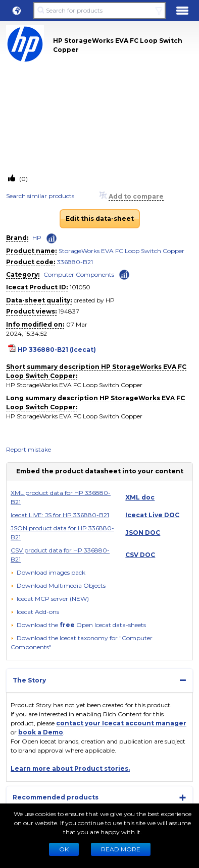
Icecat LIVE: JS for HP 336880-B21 (60, 515)
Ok (64, 849)
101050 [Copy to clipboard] (80, 287)
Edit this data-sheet (100, 219)
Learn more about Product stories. (70, 768)
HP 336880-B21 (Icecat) (57, 350)
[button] (17, 11)
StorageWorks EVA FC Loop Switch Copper (121, 251)
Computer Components (79, 274)
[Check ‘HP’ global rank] (52, 238)
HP (37, 238)
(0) (23, 179)
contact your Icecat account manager (121, 723)
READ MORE (121, 849)
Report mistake (29, 449)
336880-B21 (75, 262)
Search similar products (40, 196)
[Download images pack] (48, 573)
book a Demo (41, 732)
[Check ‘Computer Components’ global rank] (124, 274)
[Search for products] (99, 11)
